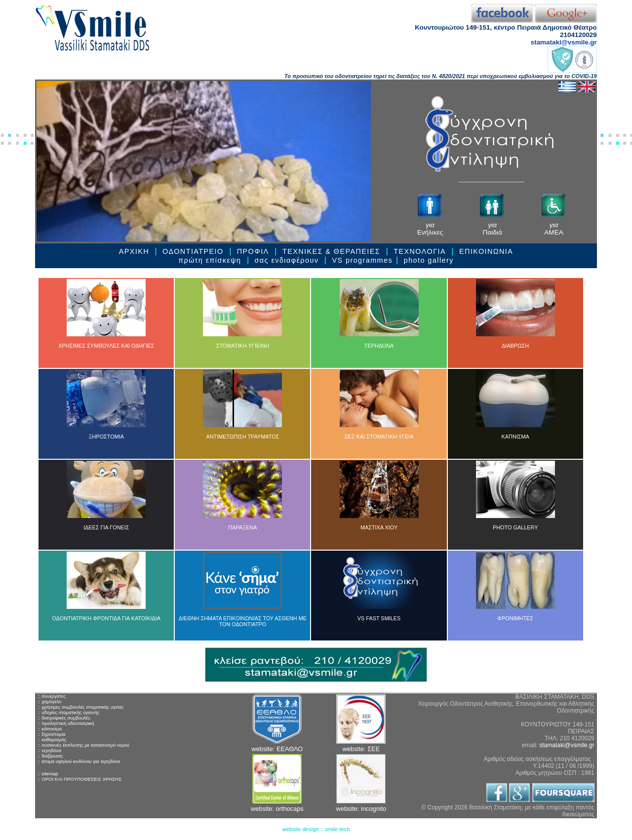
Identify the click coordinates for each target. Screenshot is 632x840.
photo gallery (429, 260)
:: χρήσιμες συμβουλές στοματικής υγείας (80, 707)
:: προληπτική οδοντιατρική (66, 723)
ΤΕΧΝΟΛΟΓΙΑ (420, 251)
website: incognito (361, 809)
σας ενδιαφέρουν (287, 260)
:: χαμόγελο (49, 701)
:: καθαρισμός (52, 740)
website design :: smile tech (316, 829)
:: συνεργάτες (52, 696)
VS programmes (362, 260)
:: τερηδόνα (49, 750)
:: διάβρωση (50, 756)
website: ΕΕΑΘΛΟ (277, 749)
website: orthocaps (277, 809)
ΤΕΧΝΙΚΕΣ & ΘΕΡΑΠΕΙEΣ (331, 251)
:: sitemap (48, 774)
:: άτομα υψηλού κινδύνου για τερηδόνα (79, 761)
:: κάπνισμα (50, 729)
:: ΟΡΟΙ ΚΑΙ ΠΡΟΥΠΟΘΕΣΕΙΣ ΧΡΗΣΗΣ (79, 779)
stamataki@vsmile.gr (564, 42)
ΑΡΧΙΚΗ (134, 251)
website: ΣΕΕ (361, 749)
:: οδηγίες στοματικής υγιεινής (68, 712)
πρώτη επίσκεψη (210, 260)
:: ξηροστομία (52, 734)
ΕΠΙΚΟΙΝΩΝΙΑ (486, 251)
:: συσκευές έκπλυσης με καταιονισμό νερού (83, 745)
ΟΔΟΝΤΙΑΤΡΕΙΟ (193, 251)
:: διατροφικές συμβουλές (64, 718)
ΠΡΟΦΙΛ (254, 251)
